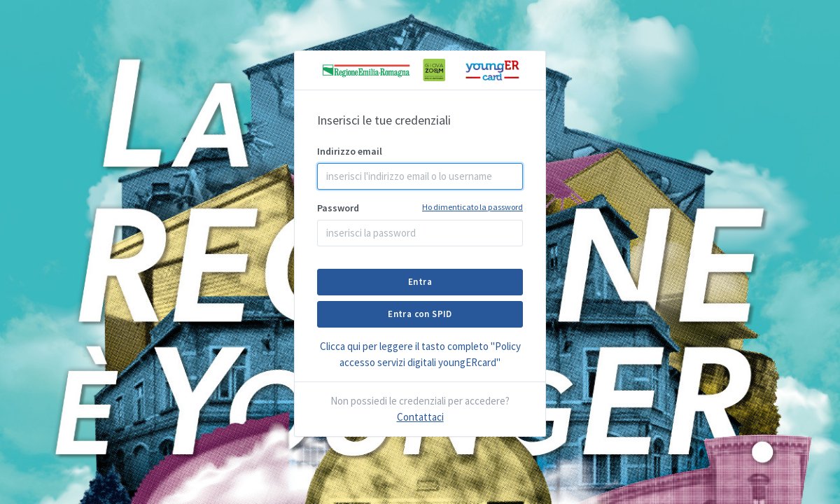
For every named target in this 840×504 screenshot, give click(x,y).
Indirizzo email (350, 151)
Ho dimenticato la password (472, 207)
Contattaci (420, 417)
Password (420, 208)
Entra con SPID (420, 314)
